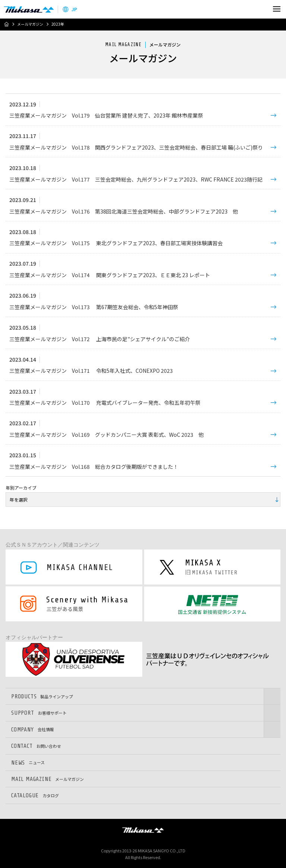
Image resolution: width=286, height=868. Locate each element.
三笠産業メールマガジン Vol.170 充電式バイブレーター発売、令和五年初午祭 (105, 403)
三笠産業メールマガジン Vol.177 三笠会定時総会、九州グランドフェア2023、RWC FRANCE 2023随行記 (136, 179)
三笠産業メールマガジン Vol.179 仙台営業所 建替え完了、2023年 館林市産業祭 (106, 115)
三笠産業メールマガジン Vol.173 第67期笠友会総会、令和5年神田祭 (94, 307)
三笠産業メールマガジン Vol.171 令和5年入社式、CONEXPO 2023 (91, 371)
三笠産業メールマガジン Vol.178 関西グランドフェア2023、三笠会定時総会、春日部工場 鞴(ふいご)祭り (136, 147)
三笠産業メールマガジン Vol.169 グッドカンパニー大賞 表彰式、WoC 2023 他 (107, 435)
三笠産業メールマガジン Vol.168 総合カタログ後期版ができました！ (94, 467)
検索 (261, 9)
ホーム (6, 24)
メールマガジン (30, 24)
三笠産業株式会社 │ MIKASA (143, 830)
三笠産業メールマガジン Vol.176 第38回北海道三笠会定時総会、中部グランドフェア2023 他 (124, 211)
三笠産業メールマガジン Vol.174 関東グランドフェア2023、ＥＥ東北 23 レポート (110, 275)
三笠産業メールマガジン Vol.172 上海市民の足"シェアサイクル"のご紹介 (100, 339)
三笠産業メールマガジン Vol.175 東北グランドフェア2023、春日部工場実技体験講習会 (116, 243)
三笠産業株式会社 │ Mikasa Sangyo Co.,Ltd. (29, 9)
